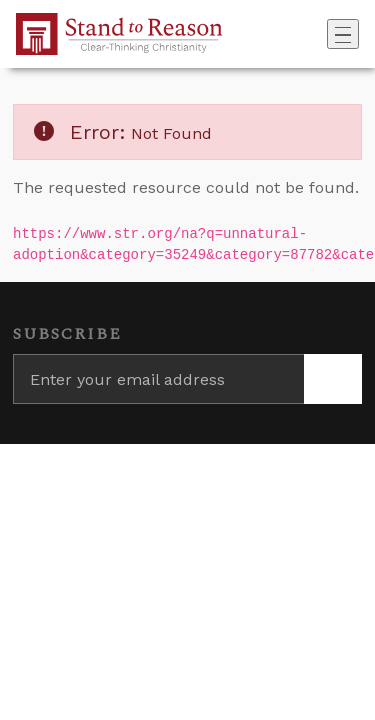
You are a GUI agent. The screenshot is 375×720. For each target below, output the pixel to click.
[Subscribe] (333, 379)
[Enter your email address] (158, 379)
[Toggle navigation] (343, 34)
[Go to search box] (321, 34)
